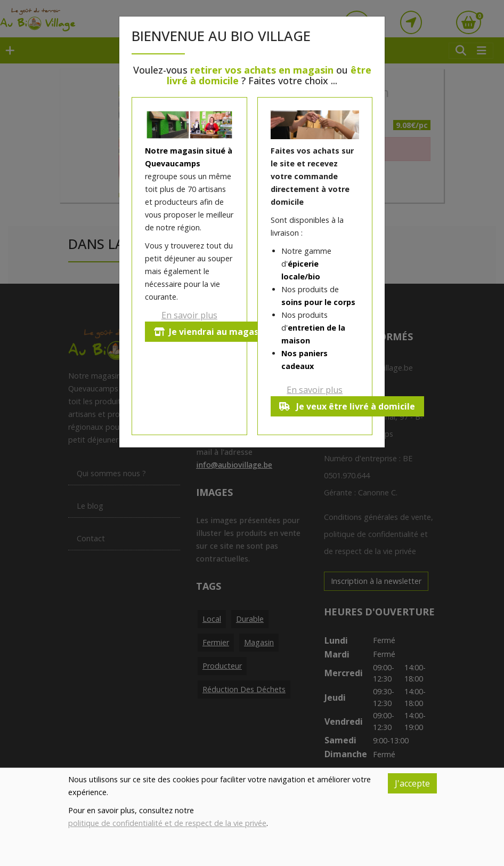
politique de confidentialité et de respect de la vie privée (167, 823)
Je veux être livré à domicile (348, 406)
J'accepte (412, 783)
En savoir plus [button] (189, 315)
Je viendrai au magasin (210, 332)
